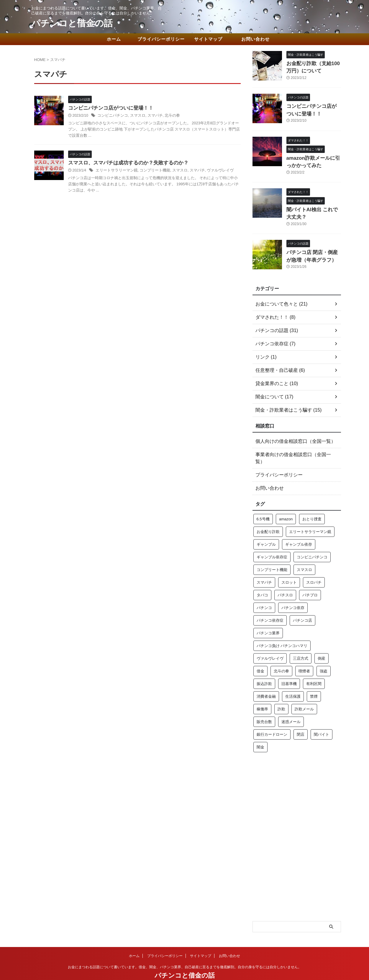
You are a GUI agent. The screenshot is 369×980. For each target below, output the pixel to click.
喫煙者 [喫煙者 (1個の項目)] (304, 657)
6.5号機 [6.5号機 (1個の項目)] (263, 505)
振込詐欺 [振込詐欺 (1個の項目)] (264, 669)
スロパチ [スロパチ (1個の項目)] (314, 568)
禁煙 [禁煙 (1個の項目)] (314, 682)
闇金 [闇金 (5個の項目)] (260, 733)
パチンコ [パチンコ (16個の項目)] (264, 593)
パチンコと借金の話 (72, 23)
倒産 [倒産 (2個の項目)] (322, 644)
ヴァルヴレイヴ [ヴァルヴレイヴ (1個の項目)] (270, 644)
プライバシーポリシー (161, 39)
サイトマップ (208, 39)
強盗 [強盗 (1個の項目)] (324, 657)
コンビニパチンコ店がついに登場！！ (108, 108)
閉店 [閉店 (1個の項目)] (301, 720)
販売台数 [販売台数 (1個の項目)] (264, 707)
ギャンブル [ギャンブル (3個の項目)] (266, 530)
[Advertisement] (297, 776)
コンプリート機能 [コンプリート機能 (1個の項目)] (272, 555)
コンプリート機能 (150, 171)
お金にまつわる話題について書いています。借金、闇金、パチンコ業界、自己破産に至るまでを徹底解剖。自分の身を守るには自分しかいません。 (185, 953)
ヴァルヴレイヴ (211, 171)
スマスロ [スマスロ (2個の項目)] (304, 555)
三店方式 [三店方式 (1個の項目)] (301, 644)
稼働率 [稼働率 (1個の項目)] (262, 695)
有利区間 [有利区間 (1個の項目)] (314, 669)
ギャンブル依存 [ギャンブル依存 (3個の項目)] (299, 530)
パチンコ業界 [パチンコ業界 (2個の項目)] (268, 619)
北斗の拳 (167, 116)
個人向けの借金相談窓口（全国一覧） (291, 434)
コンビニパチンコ (111, 116)
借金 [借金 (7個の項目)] (260, 657)
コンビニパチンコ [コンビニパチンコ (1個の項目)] (312, 543)
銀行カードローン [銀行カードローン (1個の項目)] (272, 720)
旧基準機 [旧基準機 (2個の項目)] (289, 669)
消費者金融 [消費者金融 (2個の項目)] (266, 682)
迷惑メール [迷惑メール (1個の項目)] (291, 707)
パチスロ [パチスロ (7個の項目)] (285, 581)
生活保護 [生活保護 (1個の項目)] (293, 682)
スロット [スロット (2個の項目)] (289, 568)
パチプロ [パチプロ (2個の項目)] (310, 581)
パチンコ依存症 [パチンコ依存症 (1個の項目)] (270, 606)
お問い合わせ (255, 39)
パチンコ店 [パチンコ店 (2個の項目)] (302, 606)
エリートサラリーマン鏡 (115, 171)
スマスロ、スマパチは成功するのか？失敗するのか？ (125, 164)
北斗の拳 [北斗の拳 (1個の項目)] (281, 657)
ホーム (114, 39)
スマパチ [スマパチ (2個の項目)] (264, 568)
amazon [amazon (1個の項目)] (286, 505)
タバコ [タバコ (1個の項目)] (262, 581)
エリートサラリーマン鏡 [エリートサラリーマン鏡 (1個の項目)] (310, 517)
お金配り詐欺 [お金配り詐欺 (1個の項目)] (268, 517)
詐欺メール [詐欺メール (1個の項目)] (304, 695)
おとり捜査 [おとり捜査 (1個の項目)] (312, 505)
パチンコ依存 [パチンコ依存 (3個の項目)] (293, 593)
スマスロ (135, 116)
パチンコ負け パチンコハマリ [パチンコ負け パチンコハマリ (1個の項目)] (282, 631)
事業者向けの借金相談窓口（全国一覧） (293, 447)
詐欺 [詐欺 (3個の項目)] (281, 695)
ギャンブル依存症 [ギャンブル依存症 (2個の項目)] (272, 543)
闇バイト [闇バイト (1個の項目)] (322, 720)
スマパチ (151, 116)
